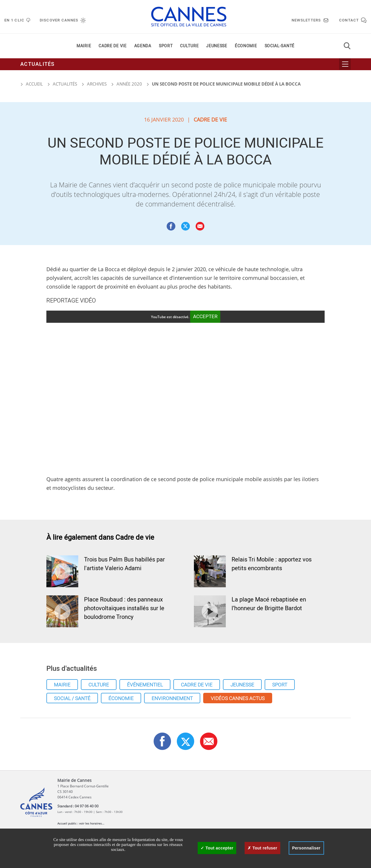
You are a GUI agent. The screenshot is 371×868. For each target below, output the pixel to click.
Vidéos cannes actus (238, 698)
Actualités (38, 64)
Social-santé (280, 46)
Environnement (172, 698)
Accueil (32, 84)
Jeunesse (217, 46)
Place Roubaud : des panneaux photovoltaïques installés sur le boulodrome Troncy (124, 608)
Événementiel (145, 685)
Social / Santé (72, 698)
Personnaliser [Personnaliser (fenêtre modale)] (306, 848)
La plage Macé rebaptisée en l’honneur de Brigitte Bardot (269, 604)
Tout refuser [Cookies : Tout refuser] (262, 848)
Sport (166, 46)
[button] (200, 226)
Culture (189, 46)
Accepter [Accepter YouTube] (205, 317)
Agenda (143, 46)
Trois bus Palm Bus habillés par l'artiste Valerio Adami (124, 564)
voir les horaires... (92, 823)
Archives (97, 84)
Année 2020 (129, 84)
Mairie (84, 46)
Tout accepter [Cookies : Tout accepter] (217, 848)
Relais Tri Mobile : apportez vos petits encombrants (272, 564)
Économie (246, 46)
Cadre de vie (112, 46)
